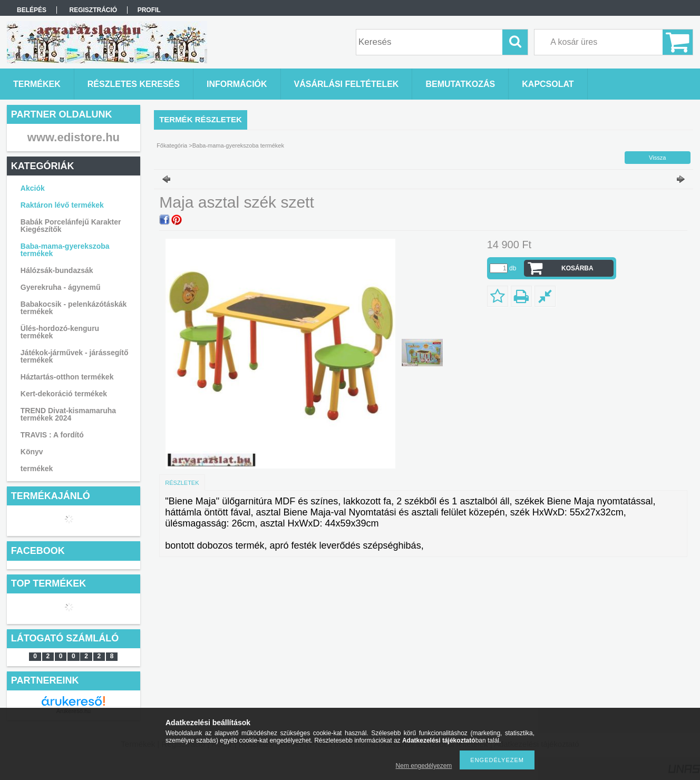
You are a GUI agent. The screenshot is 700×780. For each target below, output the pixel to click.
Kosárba (577, 268)
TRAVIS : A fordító (52, 435)
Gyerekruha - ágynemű (61, 287)
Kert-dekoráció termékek (64, 394)
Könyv (32, 452)
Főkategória (172, 145)
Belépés (32, 10)
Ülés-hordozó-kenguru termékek (60, 332)
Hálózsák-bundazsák (57, 270)
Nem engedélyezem (424, 766)
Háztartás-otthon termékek (67, 377)
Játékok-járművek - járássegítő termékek (75, 356)
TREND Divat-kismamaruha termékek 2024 (68, 414)
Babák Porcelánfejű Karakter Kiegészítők (71, 226)
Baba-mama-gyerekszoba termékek (65, 250)
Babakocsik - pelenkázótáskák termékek (74, 308)
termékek (37, 469)
